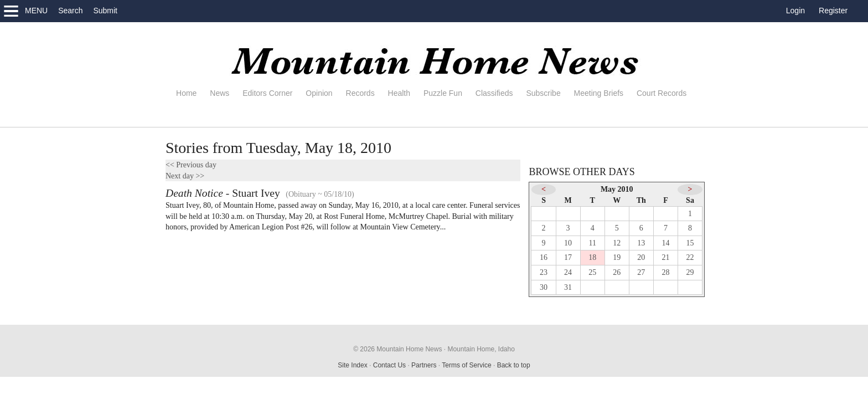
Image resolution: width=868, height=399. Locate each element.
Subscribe (543, 93)
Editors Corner (267, 93)
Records (360, 93)
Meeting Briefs (599, 93)
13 (641, 243)
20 (641, 257)
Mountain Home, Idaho (481, 349)
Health (399, 93)
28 (665, 272)
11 (592, 243)
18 (592, 257)
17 (568, 257)
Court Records (662, 93)
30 (544, 287)
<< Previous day (191, 165)
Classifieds (494, 93)
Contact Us (389, 365)
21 (665, 257)
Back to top (514, 365)
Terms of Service (466, 365)
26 (617, 272)
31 (568, 287)
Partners (424, 365)
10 (568, 243)
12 (617, 243)
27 (641, 272)
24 (568, 272)
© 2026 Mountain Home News (397, 349)
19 (617, 257)
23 (544, 272)
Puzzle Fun (443, 93)
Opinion (319, 93)
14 (665, 243)
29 (690, 272)
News (219, 93)
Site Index (352, 365)
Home (186, 93)
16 (544, 257)
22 (690, 257)
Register (833, 11)
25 (592, 272)
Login (795, 11)
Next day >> (185, 176)
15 (690, 243)
